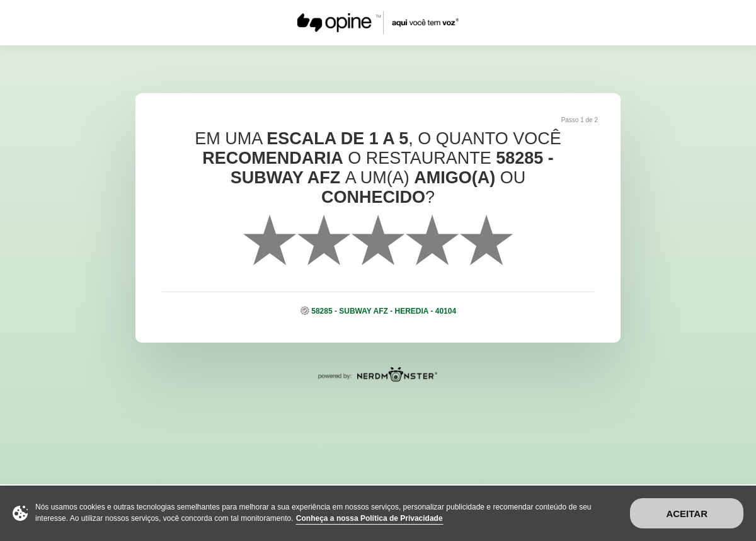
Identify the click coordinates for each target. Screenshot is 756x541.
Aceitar (687, 514)
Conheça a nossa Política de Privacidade (369, 518)
